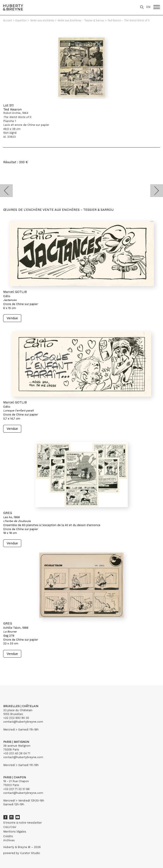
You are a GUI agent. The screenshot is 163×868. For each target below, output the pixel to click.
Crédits (8, 836)
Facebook (5, 817)
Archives (9, 840)
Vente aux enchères (42, 21)
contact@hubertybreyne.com (23, 722)
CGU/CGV (10, 827)
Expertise (21, 21)
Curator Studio (30, 853)
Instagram (11, 817)
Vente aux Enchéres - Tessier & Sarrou (81, 21)
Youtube (18, 817)
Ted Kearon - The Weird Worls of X (129, 21)
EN (148, 7)
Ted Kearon (12, 109)
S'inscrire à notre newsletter (22, 823)
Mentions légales (15, 832)
